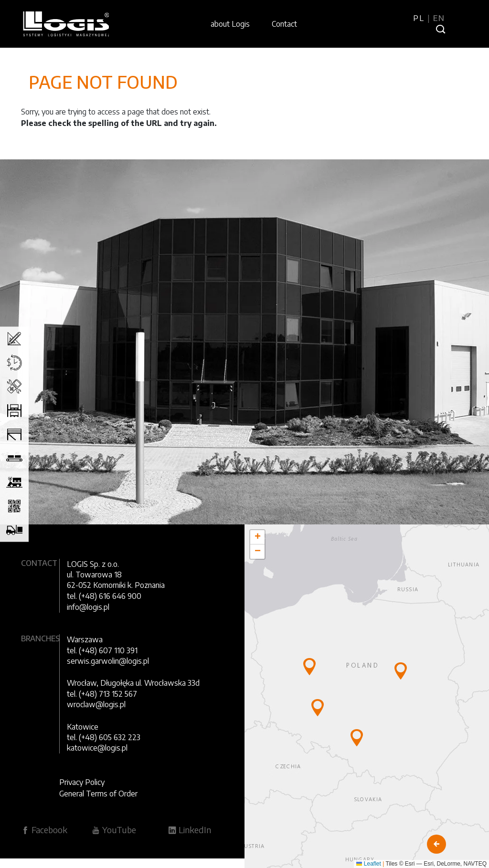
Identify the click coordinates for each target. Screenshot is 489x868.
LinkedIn (190, 830)
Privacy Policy (82, 782)
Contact (284, 24)
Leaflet (368, 864)
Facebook (44, 830)
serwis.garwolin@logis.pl (108, 661)
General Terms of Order (98, 794)
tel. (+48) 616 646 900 (104, 596)
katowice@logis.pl (97, 748)
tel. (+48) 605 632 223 (104, 737)
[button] (309, 667)
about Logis (230, 24)
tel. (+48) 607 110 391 (102, 650)
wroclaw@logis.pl (96, 704)
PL (420, 18)
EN (439, 18)
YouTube (114, 830)
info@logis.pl (88, 607)
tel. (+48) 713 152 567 (102, 694)
